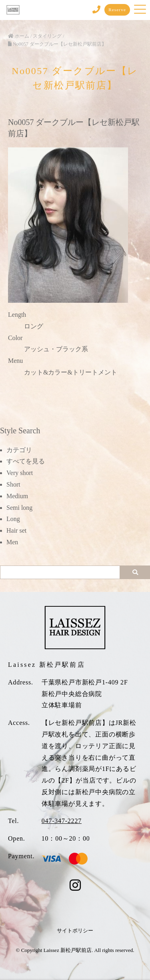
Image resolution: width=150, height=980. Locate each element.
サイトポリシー (75, 931)
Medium (17, 496)
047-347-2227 (62, 821)
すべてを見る (26, 461)
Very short (20, 473)
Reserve (117, 10)
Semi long (19, 508)
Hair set (16, 530)
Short (13, 484)
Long (13, 519)
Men (12, 542)
